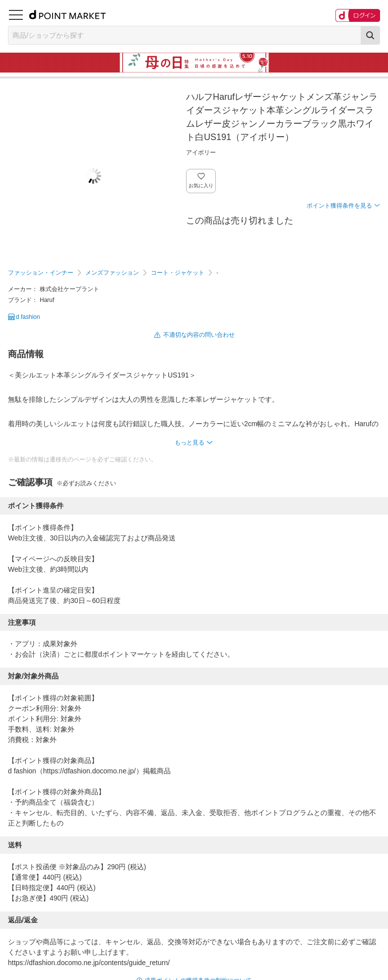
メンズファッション (112, 273)
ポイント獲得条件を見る (339, 206)
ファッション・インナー (41, 273)
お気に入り (201, 186)
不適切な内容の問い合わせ (199, 335)
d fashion (28, 317)
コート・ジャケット (178, 273)
